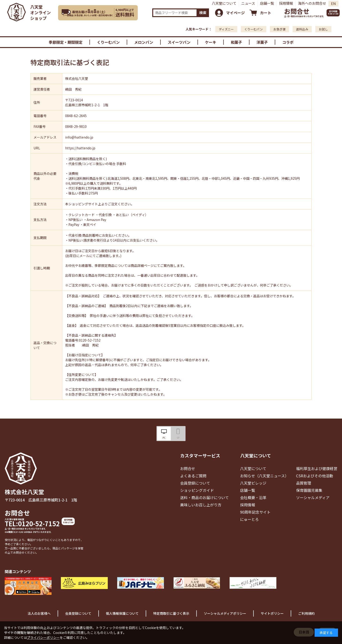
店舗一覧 (267, 3)
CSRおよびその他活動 (315, 476)
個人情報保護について (122, 613)
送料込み (302, 29)
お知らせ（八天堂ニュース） (264, 476)
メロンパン (144, 42)
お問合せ (297, 11)
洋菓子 (262, 42)
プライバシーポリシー (43, 637)
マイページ (235, 13)
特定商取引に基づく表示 (171, 613)
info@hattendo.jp (79, 137)
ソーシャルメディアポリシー (225, 613)
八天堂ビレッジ (253, 483)
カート (266, 13)
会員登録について (195, 483)
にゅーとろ (249, 519)
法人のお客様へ (39, 613)
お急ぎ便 (279, 29)
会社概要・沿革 (253, 497)
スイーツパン (179, 42)
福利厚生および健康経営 (317, 468)
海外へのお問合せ (312, 3)
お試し (323, 29)
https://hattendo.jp (80, 148)
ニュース (248, 3)
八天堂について (224, 3)
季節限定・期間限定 (66, 42)
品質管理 (304, 483)
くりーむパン (254, 29)
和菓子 (236, 42)
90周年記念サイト (255, 512)
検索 (203, 13)
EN (333, 3)
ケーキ (211, 42)
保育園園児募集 (309, 490)
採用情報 (286, 3)
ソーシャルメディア (313, 497)
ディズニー (226, 29)
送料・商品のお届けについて (204, 497)
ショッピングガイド (197, 490)
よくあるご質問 (193, 476)
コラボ (288, 42)
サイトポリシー (272, 613)
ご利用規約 (306, 613)
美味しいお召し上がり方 (201, 505)
